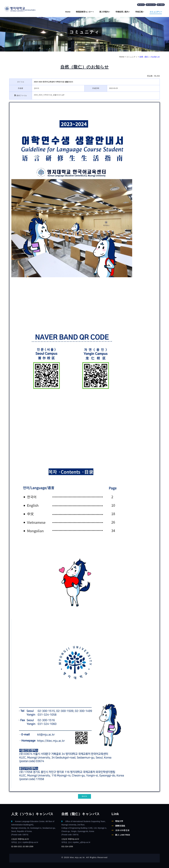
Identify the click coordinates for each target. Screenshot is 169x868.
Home (68, 12)
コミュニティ (156, 12)
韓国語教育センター (85, 12)
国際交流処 (120, 826)
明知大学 (119, 821)
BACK (84, 796)
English (151, 5)
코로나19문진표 (122, 830)
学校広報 (140, 12)
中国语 (161, 5)
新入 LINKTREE (123, 835)
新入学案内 (105, 12)
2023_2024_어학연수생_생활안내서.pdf (49, 95)
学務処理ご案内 (123, 12)
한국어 (141, 5)
